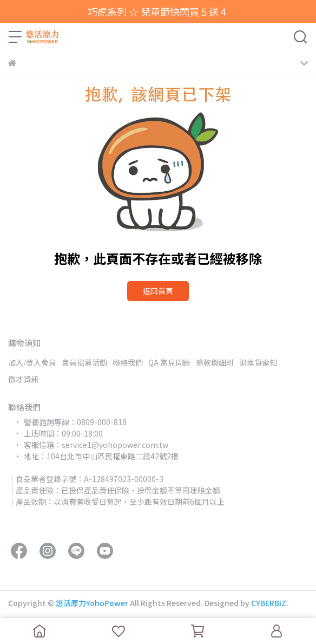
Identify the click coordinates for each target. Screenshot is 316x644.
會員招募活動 (84, 362)
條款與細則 (215, 362)
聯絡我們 (128, 362)
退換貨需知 (258, 362)
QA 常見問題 (169, 362)
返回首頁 (158, 291)
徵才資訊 (23, 379)
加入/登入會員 (32, 362)
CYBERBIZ (269, 603)
